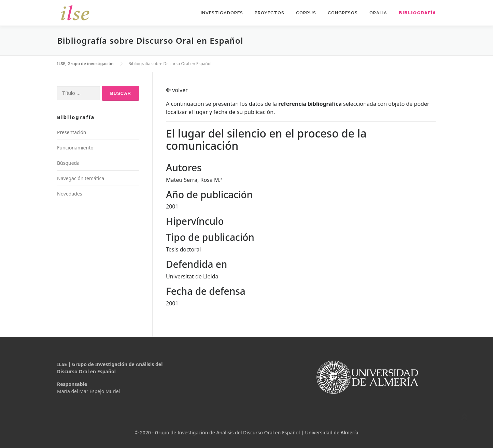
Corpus (306, 13)
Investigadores (222, 13)
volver (177, 90)
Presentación (72, 132)
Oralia (378, 13)
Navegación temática (81, 178)
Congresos (343, 13)
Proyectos (270, 13)
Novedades (70, 194)
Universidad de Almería (332, 432)
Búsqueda (68, 163)
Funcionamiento (75, 148)
